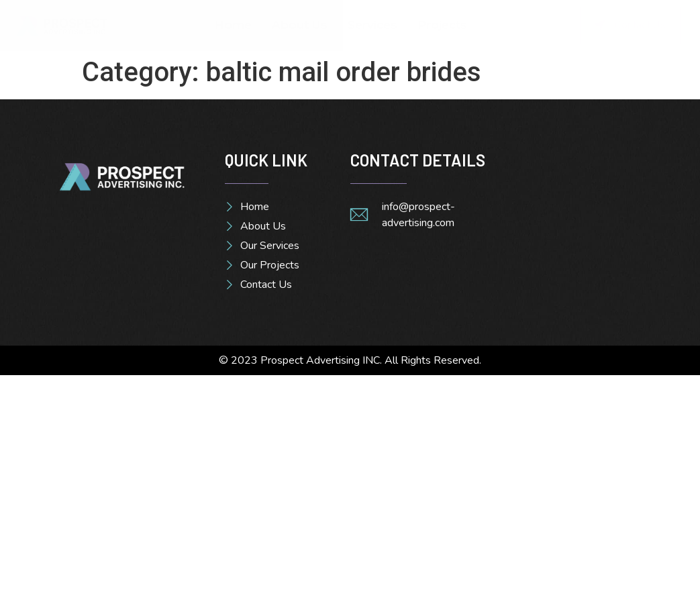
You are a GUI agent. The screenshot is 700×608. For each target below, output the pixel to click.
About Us (300, 25)
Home (233, 25)
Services (372, 25)
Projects (442, 25)
